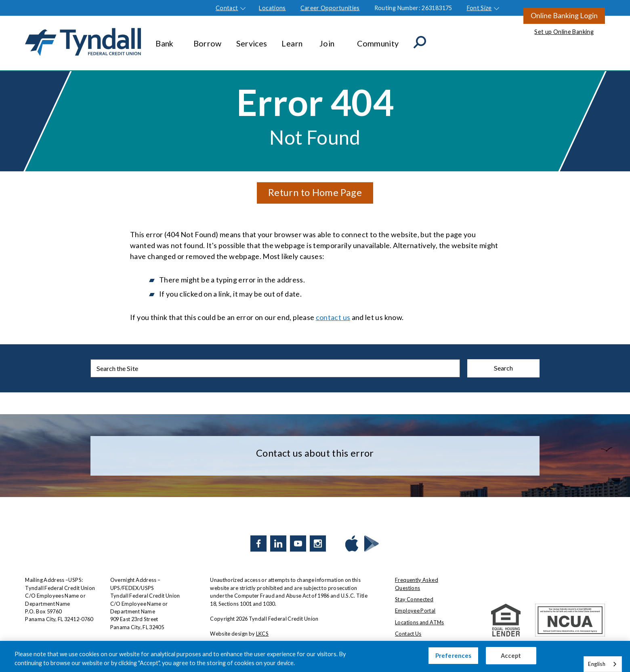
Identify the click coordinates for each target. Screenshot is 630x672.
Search (503, 368)
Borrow (208, 39)
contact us (333, 317)
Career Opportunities (330, 8)
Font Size (479, 8)
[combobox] (603, 664)
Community (378, 39)
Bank (167, 39)
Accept (511, 656)
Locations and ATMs (419, 622)
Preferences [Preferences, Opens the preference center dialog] (454, 656)
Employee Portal (415, 611)
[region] (315, 656)
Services (252, 39)
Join (331, 39)
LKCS (262, 634)
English (597, 664)
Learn (293, 39)
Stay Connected (414, 599)
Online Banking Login (564, 15)
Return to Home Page (315, 192)
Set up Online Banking (564, 32)
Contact (227, 8)
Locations (272, 8)
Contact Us (408, 634)
